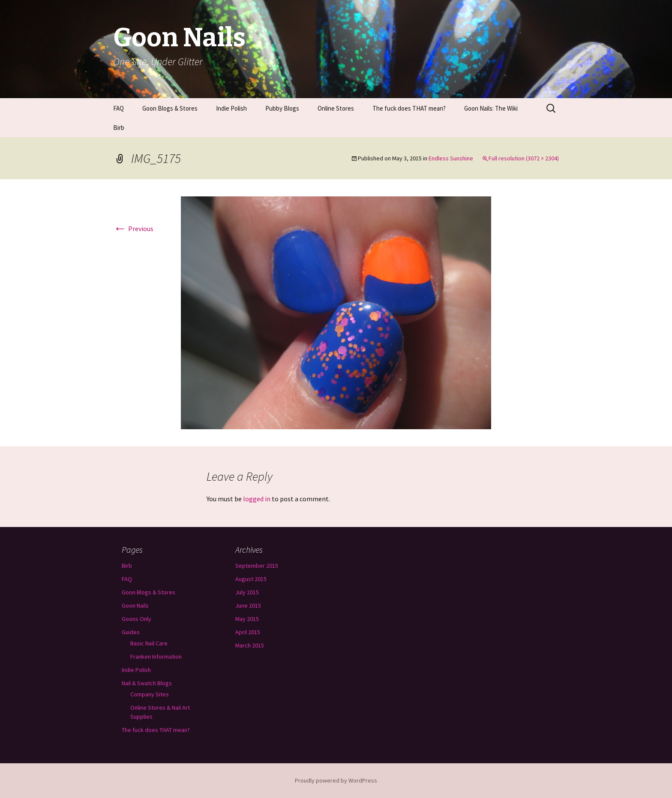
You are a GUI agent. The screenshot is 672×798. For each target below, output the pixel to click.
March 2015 (250, 645)
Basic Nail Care (149, 643)
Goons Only (136, 619)
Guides (131, 632)
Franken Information (156, 656)
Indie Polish (231, 108)
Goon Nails (135, 605)
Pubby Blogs (282, 108)
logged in (257, 499)
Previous (133, 229)
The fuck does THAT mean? (409, 108)
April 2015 (248, 632)
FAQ (118, 108)
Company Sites (150, 694)
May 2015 (247, 619)
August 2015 (251, 579)
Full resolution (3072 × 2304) (524, 158)
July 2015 (247, 592)
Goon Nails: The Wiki (491, 108)
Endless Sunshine (451, 158)
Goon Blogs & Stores (170, 108)
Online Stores (336, 108)
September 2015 (257, 566)
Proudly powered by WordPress (336, 780)
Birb (119, 128)
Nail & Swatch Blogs (147, 683)
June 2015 (248, 605)
